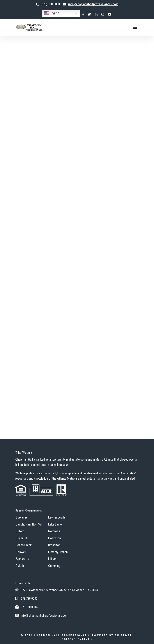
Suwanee (22, 517)
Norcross (54, 531)
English (51, 13)
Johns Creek (24, 545)
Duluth (20, 566)
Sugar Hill (22, 538)
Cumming (54, 566)
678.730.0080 (26, 599)
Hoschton (55, 538)
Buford (20, 531)
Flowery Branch (58, 552)
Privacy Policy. (76, 639)
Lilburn (52, 559)
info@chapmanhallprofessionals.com (42, 616)
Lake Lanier (55, 524)
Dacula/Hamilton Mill (29, 524)
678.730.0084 (26, 607)
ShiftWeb (123, 635)
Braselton (54, 545)
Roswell (21, 552)
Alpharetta (22, 559)
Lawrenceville (57, 517)
